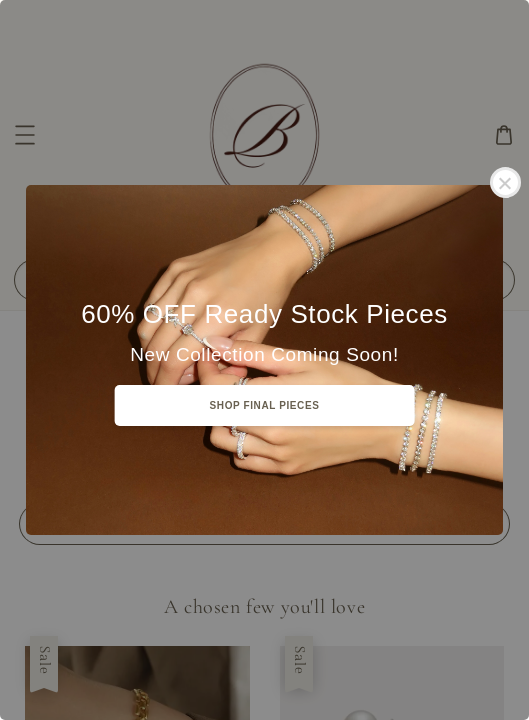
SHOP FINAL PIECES (265, 405)
